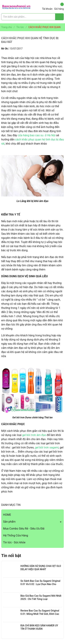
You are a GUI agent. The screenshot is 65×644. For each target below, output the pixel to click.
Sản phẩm (9, 522)
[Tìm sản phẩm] (32, 17)
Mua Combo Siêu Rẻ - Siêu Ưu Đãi (24, 529)
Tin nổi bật (11, 556)
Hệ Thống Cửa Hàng (16, 535)
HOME (7, 515)
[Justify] (60, 17)
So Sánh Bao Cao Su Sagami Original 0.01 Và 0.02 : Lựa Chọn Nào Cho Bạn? (40, 584)
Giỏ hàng (59, 6)
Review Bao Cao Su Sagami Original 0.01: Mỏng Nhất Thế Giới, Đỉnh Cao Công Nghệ (40, 614)
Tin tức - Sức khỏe (14, 542)
